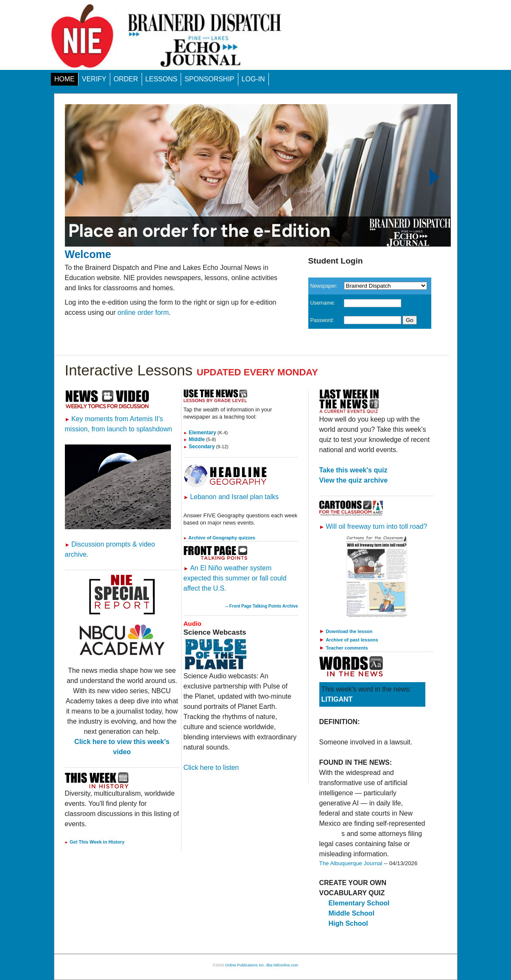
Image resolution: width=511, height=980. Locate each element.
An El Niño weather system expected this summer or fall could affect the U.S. (235, 578)
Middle (194, 439)
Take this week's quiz (353, 470)
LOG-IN (253, 79)
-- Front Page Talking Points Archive (261, 606)
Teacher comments (347, 648)
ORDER (126, 79)
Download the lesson (349, 631)
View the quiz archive (354, 480)
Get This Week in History (95, 842)
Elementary (200, 433)
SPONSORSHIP (209, 79)
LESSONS (162, 79)
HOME (64, 79)
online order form (143, 312)
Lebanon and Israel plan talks (231, 497)
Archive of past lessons (352, 640)
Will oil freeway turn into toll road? (373, 526)
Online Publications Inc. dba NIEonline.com (262, 965)
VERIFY (94, 79)
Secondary (199, 447)
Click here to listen (211, 768)
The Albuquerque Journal (351, 863)
